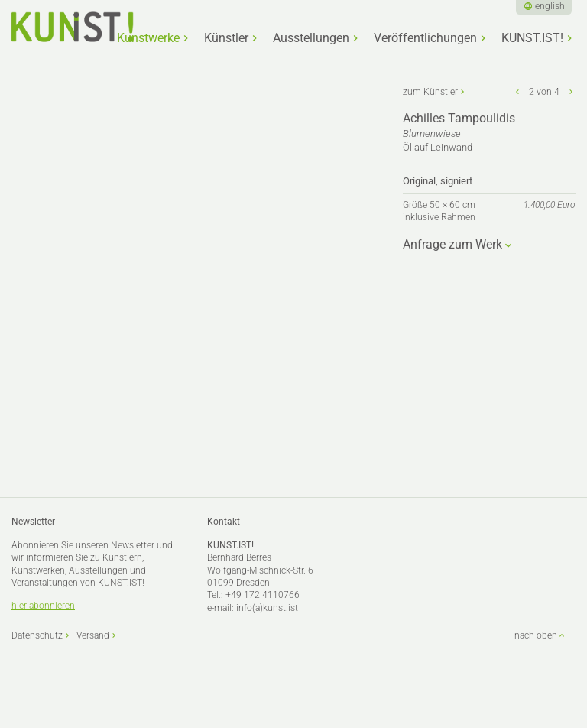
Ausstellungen (311, 38)
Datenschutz (37, 635)
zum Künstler (430, 92)
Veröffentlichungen (425, 38)
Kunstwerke (148, 38)
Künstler (226, 38)
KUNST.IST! (532, 38)
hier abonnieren (43, 606)
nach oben (536, 635)
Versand (93, 635)
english (550, 6)
